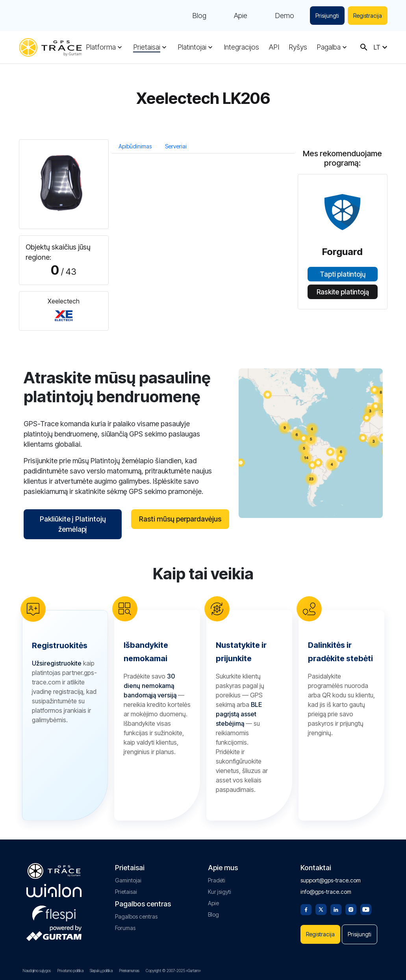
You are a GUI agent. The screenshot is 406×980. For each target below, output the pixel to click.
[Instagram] (351, 909)
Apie (241, 16)
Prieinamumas (129, 971)
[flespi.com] (54, 912)
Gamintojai (128, 880)
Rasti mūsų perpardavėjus (180, 519)
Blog (199, 16)
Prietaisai (147, 47)
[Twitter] (321, 909)
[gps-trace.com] (50, 47)
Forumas (125, 928)
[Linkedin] (336, 909)
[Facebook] (306, 909)
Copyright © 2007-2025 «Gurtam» (173, 971)
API (274, 47)
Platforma (101, 47)
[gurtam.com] (54, 891)
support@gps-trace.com (331, 880)
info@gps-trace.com (326, 892)
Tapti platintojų (343, 274)
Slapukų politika (101, 971)
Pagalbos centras (136, 916)
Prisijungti (327, 16)
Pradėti (217, 880)
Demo (285, 16)
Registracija (368, 16)
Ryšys (298, 47)
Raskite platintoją (342, 292)
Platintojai (192, 47)
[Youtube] (366, 909)
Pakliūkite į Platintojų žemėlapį (72, 524)
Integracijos (241, 47)
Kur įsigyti (220, 892)
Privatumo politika (70, 971)
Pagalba (329, 47)
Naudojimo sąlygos (37, 971)
